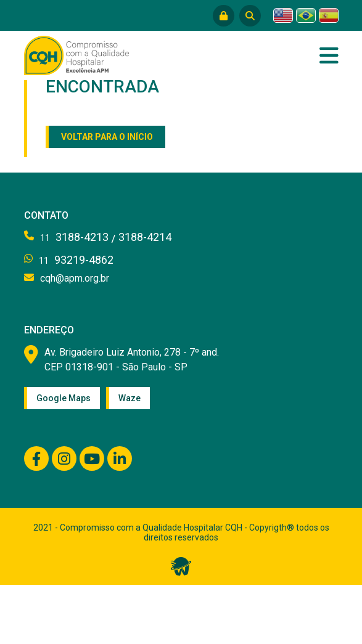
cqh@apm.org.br (75, 278)
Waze (130, 398)
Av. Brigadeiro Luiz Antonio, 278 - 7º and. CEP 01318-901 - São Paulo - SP (132, 360)
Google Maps (64, 398)
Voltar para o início (107, 137)
